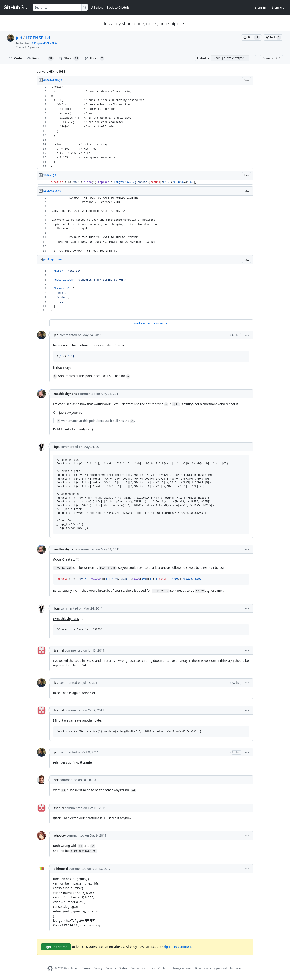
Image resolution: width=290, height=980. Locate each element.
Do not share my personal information (219, 968)
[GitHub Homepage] (50, 968)
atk (56, 780)
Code (15, 58)
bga (57, 447)
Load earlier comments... (151, 323)
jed (19, 38)
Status (123, 968)
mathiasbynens (65, 394)
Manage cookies (181, 968)
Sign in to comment (178, 946)
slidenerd (61, 869)
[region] (145, 127)
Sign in (260, 7)
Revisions (40, 58)
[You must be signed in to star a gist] (252, 38)
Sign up (278, 7)
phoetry (60, 835)
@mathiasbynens (66, 619)
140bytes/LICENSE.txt (45, 43)
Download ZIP (271, 58)
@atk (57, 818)
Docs (152, 968)
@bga (57, 559)
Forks (94, 58)
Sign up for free (56, 947)
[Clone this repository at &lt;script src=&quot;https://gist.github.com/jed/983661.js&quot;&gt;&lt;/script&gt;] (230, 58)
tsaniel (59, 650)
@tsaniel (88, 693)
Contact (163, 968)
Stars (69, 58)
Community (138, 968)
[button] (252, 58)
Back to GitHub (118, 7)
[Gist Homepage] (16, 7)
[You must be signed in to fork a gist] (273, 38)
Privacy (98, 968)
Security (111, 968)
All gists (97, 7)
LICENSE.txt (38, 38)
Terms (86, 968)
